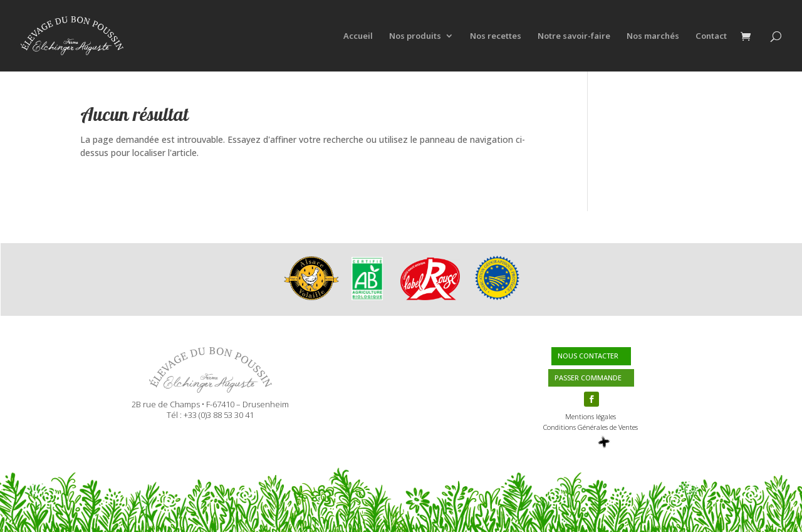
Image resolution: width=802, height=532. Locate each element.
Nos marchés (653, 36)
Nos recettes (496, 36)
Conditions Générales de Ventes (591, 427)
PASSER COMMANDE (588, 378)
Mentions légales (591, 416)
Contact (711, 36)
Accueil (358, 36)
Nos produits (415, 36)
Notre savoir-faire (574, 36)
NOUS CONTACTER (588, 356)
